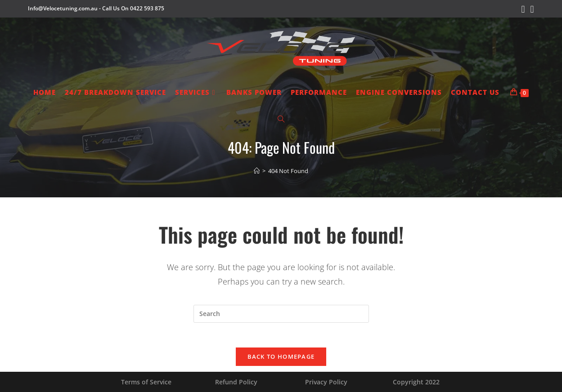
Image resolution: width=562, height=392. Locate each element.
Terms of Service (146, 382)
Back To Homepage (281, 359)
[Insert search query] (281, 314)
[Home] (257, 171)
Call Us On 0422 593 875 (133, 8)
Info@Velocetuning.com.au (63, 8)
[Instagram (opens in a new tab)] (531, 9)
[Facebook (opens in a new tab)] (523, 9)
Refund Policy (236, 382)
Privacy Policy (326, 382)
